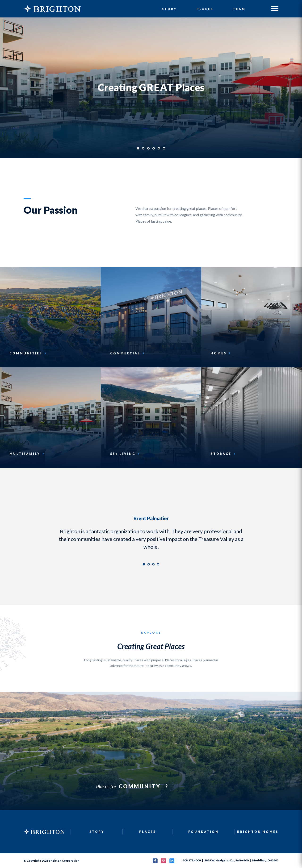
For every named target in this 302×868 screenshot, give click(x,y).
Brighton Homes (258, 832)
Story (170, 9)
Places (205, 9)
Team (239, 9)
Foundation (203, 832)
